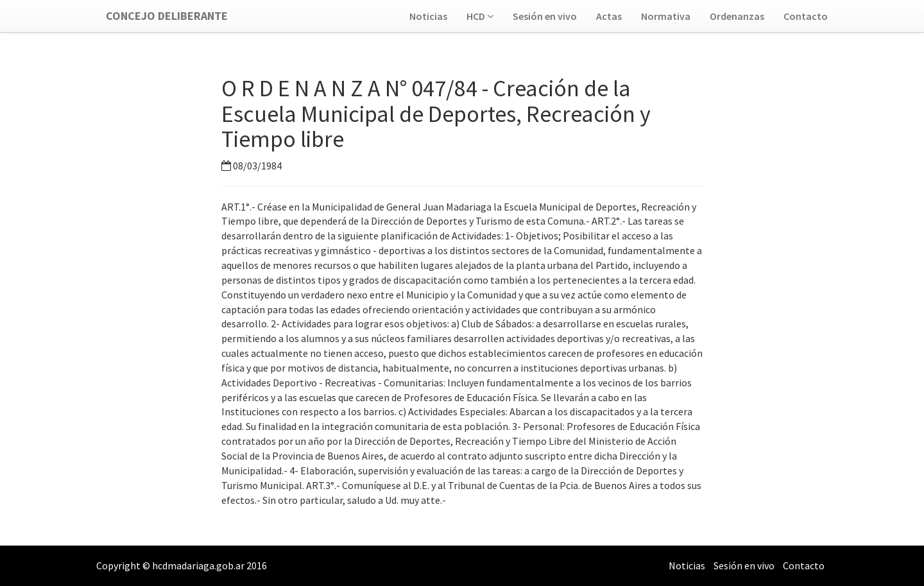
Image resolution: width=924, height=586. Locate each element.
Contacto (806, 16)
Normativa (666, 16)
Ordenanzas (737, 16)
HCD (480, 16)
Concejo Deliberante (167, 16)
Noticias (428, 16)
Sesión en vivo (545, 16)
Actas (609, 16)
